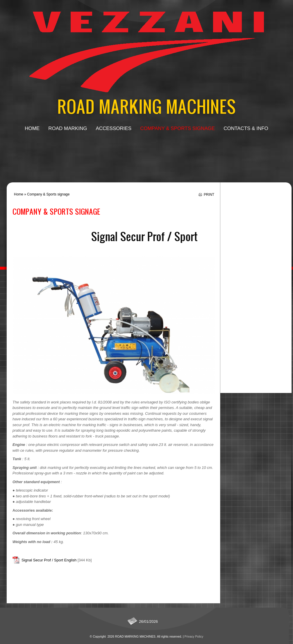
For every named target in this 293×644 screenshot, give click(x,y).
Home (32, 128)
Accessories (114, 128)
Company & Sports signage (177, 128)
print (209, 194)
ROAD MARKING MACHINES (147, 106)
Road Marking (68, 128)
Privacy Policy (194, 637)
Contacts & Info (246, 128)
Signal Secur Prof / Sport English (49, 560)
